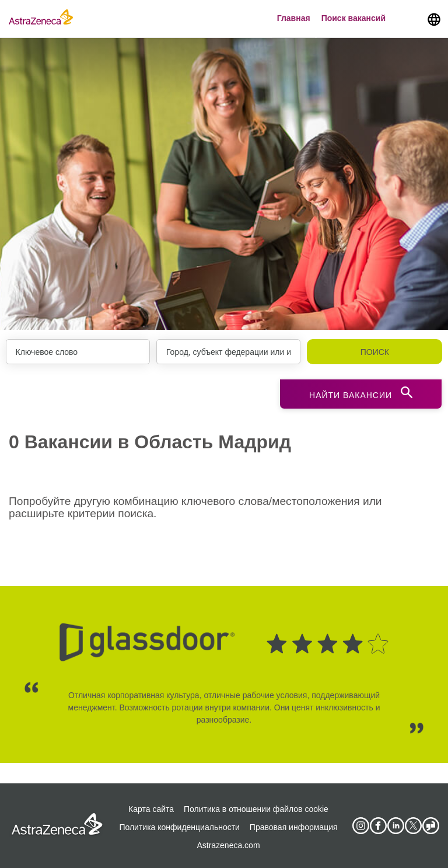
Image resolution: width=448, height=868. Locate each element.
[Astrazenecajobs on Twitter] (413, 826)
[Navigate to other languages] (434, 19)
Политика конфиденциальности (179, 827)
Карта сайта (151, 809)
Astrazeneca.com (228, 845)
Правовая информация (294, 827)
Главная (294, 18)
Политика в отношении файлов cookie (256, 809)
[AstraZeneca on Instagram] (360, 826)
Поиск (375, 352)
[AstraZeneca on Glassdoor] (430, 826)
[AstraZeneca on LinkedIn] (395, 826)
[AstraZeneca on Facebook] (378, 826)
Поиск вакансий (353, 18)
